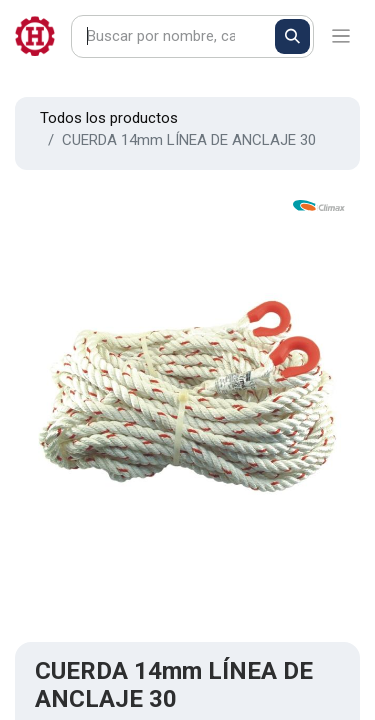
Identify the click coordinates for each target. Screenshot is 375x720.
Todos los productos (109, 118)
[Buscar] (292, 36)
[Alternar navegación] (341, 36)
